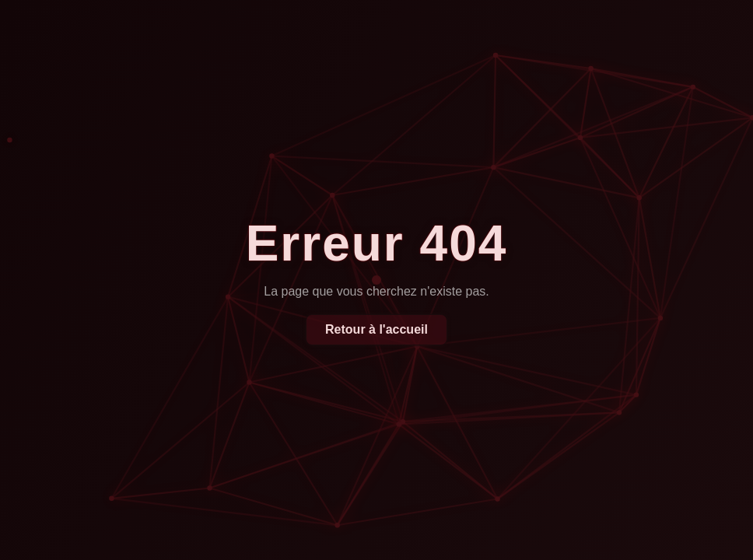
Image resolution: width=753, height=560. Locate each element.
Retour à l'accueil (376, 329)
